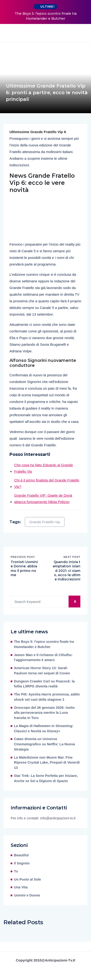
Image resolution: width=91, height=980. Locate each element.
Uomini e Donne (27, 895)
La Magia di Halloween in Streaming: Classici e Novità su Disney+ (44, 728)
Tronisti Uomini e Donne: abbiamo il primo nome (24, 568)
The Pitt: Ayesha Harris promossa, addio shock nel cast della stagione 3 (47, 697)
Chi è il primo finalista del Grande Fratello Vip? (47, 483)
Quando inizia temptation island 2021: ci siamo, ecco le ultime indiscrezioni (67, 571)
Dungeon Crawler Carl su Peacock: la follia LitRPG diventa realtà (44, 684)
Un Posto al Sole (27, 879)
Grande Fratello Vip (45, 522)
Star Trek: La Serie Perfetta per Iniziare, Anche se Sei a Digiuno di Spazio (46, 778)
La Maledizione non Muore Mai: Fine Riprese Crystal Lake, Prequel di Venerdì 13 (47, 763)
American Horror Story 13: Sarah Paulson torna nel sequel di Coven (42, 671)
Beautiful (21, 855)
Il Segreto (22, 863)
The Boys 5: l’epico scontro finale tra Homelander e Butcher (46, 16)
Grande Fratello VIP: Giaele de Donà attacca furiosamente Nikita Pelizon (43, 499)
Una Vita (21, 887)
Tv (16, 871)
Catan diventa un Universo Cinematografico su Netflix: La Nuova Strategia (44, 744)
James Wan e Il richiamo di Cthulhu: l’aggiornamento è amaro (43, 658)
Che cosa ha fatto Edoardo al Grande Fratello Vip (44, 468)
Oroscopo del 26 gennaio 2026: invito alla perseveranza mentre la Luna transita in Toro (44, 713)
